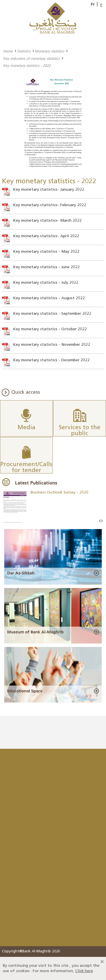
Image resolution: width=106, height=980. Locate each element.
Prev (100, 521)
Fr (93, 4)
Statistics (24, 51)
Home (8, 51)
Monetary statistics (49, 51)
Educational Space (25, 691)
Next (102, 521)
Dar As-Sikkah (21, 573)
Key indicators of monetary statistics (31, 58)
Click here (84, 971)
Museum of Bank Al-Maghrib (35, 632)
